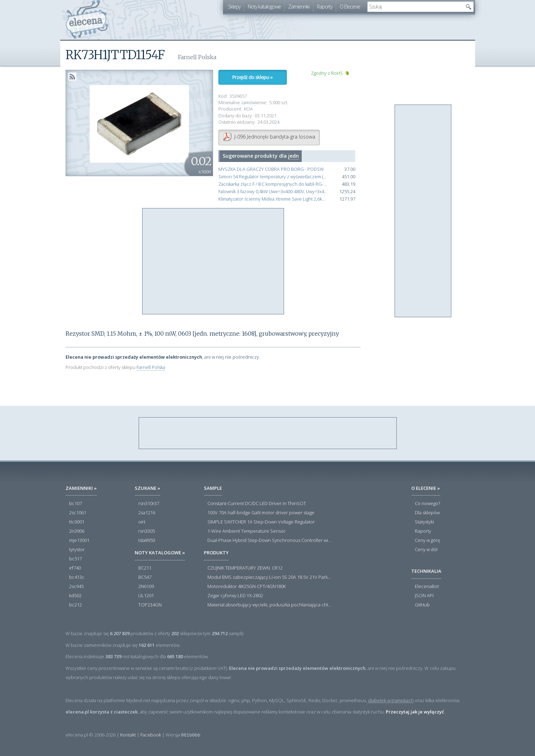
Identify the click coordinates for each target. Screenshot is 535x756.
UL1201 (146, 596)
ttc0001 (77, 522)
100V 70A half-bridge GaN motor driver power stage (261, 513)
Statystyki (424, 522)
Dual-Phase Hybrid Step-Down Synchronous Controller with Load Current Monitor (269, 541)
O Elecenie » (426, 488)
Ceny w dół (426, 550)
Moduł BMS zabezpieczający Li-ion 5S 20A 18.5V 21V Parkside (269, 577)
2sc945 (76, 587)
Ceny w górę (427, 541)
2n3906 (77, 531)
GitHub (422, 605)
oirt (142, 522)
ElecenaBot (427, 587)
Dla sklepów (427, 513)
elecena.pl (87, 20)
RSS (72, 77)
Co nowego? (427, 504)
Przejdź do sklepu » (252, 77)
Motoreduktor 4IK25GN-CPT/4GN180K (247, 587)
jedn (294, 156)
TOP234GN (150, 605)
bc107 (76, 504)
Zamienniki (299, 7)
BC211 (145, 568)
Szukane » (147, 488)
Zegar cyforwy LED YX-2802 (235, 596)
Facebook (151, 735)
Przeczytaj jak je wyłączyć (415, 712)
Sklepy (234, 7)
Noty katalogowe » (160, 553)
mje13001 (79, 541)
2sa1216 (147, 513)
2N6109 (146, 587)
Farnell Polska (151, 367)
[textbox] (415, 7)
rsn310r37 (149, 504)
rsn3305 (147, 531)
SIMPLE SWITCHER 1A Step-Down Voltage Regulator (261, 522)
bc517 (76, 559)
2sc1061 (78, 513)
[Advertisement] (213, 262)
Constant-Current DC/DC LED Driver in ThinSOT (257, 504)
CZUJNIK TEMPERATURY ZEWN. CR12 (245, 568)
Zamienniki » (81, 488)
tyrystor (77, 550)
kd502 (75, 596)
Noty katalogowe (264, 7)
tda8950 (147, 541)
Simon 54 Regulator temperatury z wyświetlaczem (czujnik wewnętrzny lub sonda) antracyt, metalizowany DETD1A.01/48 (273, 177)
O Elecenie (350, 7)
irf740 (75, 568)
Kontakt (128, 735)
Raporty (325, 7)
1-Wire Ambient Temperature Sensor (246, 531)
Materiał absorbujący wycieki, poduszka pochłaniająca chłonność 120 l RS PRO (269, 605)
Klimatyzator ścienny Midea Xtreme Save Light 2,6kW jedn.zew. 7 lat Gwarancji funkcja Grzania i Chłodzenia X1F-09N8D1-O (273, 199)
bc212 (76, 605)
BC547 (145, 577)
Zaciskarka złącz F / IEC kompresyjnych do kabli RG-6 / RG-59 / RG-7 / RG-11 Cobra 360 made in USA (273, 184)
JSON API (424, 596)
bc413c (77, 577)
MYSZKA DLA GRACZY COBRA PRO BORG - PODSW (271, 169)
